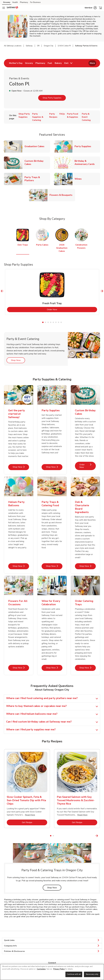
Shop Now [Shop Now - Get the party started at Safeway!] (21, 467)
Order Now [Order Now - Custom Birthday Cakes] (88, 466)
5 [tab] (53, 322)
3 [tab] (48, 322)
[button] (91, 8)
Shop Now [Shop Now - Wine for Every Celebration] (54, 668)
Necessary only (92, 974)
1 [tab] (43, 322)
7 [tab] (59, 322)
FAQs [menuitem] (62, 114)
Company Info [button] (52, 946)
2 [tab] (45, 322)
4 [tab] (51, 322)
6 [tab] (56, 322)
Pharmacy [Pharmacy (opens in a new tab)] (24, 2)
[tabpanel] (52, 292)
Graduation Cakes (35, 146)
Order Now (63, 309)
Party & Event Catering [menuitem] (86, 117)
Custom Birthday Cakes (37, 163)
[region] (52, 972)
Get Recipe (35, 822)
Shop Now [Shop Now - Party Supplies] (54, 467)
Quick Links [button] (52, 940)
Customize (41, 969)
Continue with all (74, 974)
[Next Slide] (102, 291)
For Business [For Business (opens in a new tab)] (35, 2)
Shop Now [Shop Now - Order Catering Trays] (88, 668)
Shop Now (18, 360)
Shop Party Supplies (52, 98)
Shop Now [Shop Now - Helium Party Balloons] (21, 566)
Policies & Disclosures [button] (52, 951)
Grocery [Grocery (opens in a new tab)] (7, 2)
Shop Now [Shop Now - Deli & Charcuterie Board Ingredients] (88, 566)
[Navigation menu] (4, 8)
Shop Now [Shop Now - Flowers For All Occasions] (21, 668)
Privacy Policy (59, 969)
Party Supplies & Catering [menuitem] (38, 117)
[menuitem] (16, 63)
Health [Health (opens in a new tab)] (15, 2)
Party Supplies (84, 146)
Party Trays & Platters (37, 179)
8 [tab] (61, 322)
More (92, 63)
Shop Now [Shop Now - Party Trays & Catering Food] (54, 566)
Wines (79, 179)
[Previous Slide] (2, 291)
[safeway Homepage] (12, 8)
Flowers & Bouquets (62, 195)
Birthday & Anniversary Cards (87, 163)
